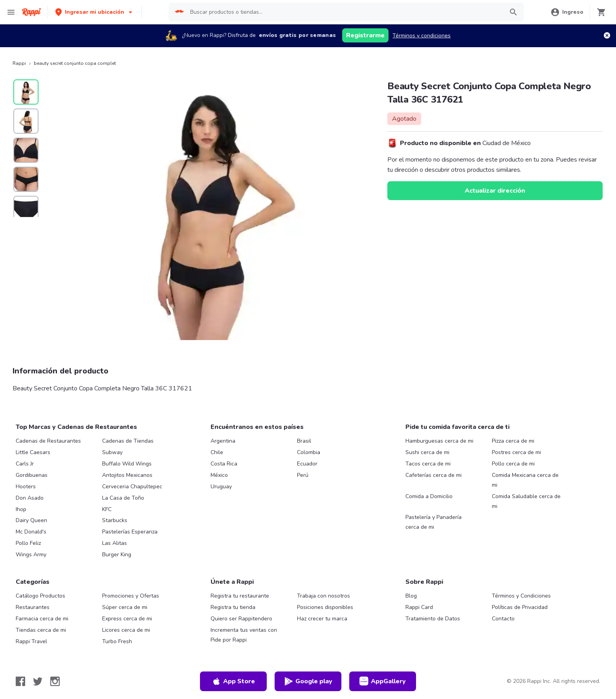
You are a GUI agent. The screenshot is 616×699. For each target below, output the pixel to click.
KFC (107, 509)
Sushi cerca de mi (427, 452)
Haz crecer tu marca (322, 619)
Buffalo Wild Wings (127, 464)
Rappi (19, 63)
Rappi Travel (31, 641)
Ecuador (307, 464)
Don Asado (30, 498)
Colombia (309, 452)
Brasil (304, 441)
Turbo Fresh (117, 641)
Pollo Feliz (28, 543)
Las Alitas (115, 543)
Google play (308, 681)
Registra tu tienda (233, 607)
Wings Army (31, 555)
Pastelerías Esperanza (130, 532)
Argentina (223, 441)
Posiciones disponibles (325, 607)
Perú (303, 475)
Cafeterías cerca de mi (434, 475)
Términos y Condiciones (521, 596)
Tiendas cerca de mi (41, 630)
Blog (411, 596)
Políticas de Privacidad (520, 607)
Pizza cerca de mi (513, 441)
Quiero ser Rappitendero (241, 619)
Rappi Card (419, 607)
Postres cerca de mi (516, 452)
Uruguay (221, 487)
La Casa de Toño (123, 498)
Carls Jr (25, 464)
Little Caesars (33, 452)
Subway (112, 452)
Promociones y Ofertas (131, 596)
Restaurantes (33, 607)
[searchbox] (345, 12)
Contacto (503, 619)
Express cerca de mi (127, 619)
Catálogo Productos (40, 596)
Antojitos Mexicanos (127, 475)
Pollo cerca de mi (513, 464)
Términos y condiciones (422, 36)
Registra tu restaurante (240, 596)
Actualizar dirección (495, 191)
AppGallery (383, 681)
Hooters (26, 487)
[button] (94, 12)
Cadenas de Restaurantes (48, 441)
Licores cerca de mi (126, 630)
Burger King (117, 555)
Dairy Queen (31, 520)
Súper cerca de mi (125, 607)
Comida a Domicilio (429, 496)
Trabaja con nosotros (324, 596)
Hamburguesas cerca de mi (439, 441)
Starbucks (115, 520)
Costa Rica (224, 464)
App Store (233, 681)
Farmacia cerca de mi (42, 619)
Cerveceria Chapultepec (132, 487)
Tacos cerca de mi (428, 464)
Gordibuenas (32, 475)
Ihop (21, 509)
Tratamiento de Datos (433, 619)
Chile (217, 452)
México (219, 475)
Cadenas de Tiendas (128, 441)
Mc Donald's (31, 532)
